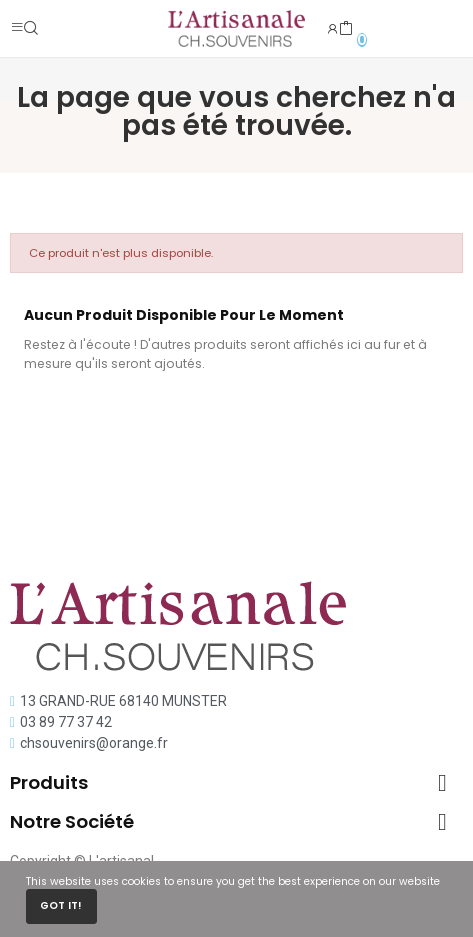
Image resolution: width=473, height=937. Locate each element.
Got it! (61, 905)
